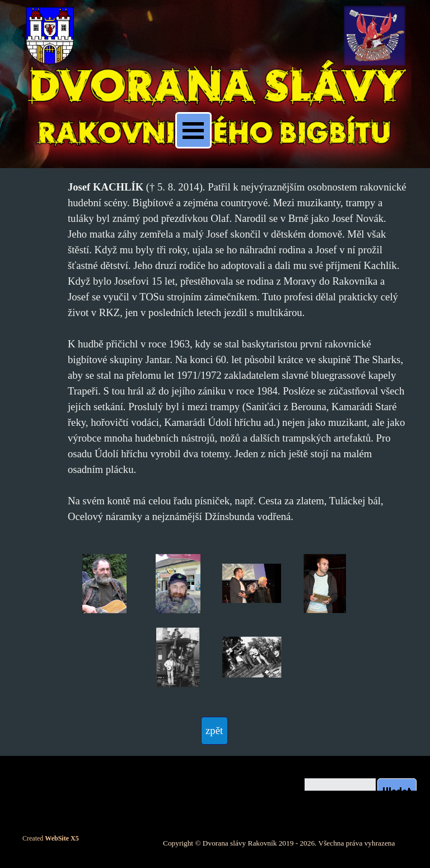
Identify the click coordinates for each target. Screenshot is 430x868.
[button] (104, 584)
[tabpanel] (237, 352)
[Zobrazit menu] (193, 130)
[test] (214, 731)
